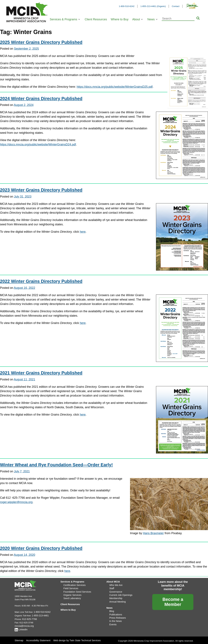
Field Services (70, 588)
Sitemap (19, 639)
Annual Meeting (117, 600)
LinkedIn (21, 628)
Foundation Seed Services (76, 591)
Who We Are (116, 585)
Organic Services (72, 594)
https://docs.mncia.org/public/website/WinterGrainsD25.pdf (115, 87)
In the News (115, 618)
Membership (115, 597)
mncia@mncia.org (23, 625)
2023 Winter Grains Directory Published (41, 190)
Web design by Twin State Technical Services (74, 639)
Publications (115, 612)
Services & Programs (63, 19)
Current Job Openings (120, 594)
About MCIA (113, 581)
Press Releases (117, 615)
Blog (112, 609)
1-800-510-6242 (127, 6)
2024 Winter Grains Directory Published (41, 99)
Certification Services (74, 585)
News (151, 19)
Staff (112, 588)
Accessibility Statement (37, 639)
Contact (176, 6)
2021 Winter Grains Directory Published (41, 373)
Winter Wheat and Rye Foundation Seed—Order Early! (56, 465)
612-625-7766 (29, 619)
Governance (115, 591)
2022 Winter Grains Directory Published (41, 281)
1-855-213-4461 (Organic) (153, 6)
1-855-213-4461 (40, 615)
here (83, 232)
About (136, 19)
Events (113, 621)
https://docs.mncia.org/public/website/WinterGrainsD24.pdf (38, 144)
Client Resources (96, 19)
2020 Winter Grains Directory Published (41, 548)
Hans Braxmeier (153, 533)
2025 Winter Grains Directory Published (41, 42)
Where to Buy (120, 19)
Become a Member (173, 602)
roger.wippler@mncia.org (16, 502)
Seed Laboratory (71, 597)
